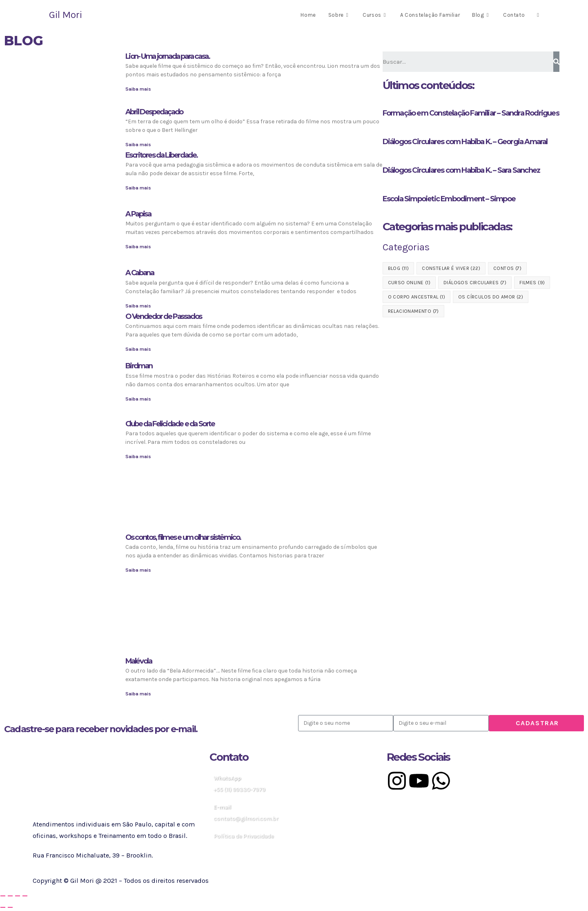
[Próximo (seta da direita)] (10, 907)
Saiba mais (138, 89)
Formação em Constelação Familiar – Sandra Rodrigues (471, 113)
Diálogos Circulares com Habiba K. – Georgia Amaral (465, 142)
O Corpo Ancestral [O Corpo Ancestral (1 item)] (416, 297)
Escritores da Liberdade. (161, 155)
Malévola (139, 661)
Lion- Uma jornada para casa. (168, 56)
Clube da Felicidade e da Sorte (170, 424)
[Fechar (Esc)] (25, 896)
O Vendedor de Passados (164, 316)
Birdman (139, 366)
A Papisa (138, 214)
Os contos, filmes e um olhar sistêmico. (183, 537)
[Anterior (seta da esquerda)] (3, 907)
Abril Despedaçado (154, 112)
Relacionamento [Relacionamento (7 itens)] (413, 311)
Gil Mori (66, 15)
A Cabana (140, 273)
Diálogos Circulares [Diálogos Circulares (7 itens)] (475, 283)
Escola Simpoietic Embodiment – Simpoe (449, 199)
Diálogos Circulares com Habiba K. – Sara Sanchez (461, 170)
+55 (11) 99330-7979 (239, 790)
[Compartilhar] (18, 896)
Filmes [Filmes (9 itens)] (532, 283)
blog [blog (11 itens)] (399, 268)
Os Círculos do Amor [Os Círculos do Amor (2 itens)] (491, 297)
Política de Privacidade (244, 836)
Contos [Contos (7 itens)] (507, 268)
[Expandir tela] (10, 896)
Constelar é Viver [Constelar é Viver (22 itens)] (451, 268)
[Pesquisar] (556, 62)
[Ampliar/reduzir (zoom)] (3, 896)
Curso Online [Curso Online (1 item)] (409, 283)
